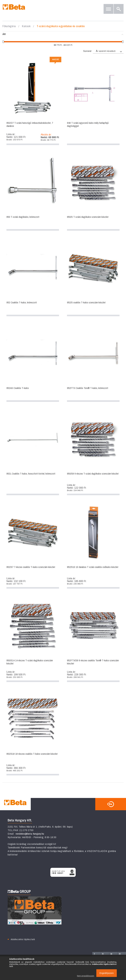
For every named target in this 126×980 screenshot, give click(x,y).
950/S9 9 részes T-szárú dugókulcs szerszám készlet (93, 453)
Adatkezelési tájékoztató (23, 939)
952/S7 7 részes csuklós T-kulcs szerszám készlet (33, 546)
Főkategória (9, 26)
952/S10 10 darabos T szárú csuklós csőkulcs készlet (93, 546)
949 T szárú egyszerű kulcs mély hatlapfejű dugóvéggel (93, 102)
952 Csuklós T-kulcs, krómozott (33, 277)
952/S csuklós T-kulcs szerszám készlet (93, 277)
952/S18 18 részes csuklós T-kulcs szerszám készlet (33, 733)
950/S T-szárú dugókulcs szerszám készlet (93, 192)
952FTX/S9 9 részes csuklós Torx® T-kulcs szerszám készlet (93, 639)
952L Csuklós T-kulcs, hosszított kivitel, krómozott (33, 453)
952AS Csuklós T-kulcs (33, 363)
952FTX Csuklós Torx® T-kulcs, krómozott (93, 363)
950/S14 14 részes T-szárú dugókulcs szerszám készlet (33, 639)
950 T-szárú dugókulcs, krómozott (33, 192)
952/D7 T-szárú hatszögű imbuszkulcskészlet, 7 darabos (33, 102)
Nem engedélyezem (86, 976)
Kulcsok (26, 26)
